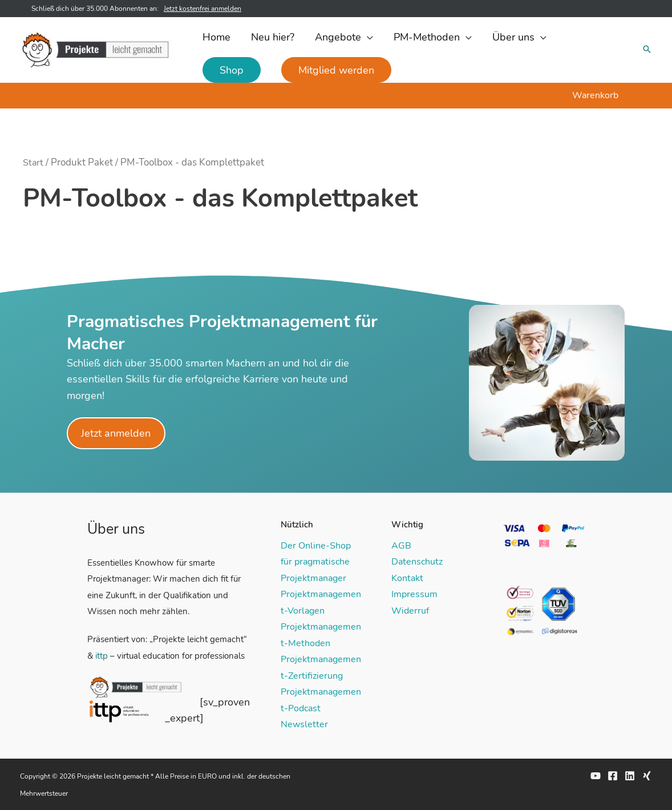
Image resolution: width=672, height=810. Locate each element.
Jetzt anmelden (116, 433)
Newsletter (304, 724)
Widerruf (410, 610)
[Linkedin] (630, 775)
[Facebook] (613, 775)
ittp (102, 656)
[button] (344, 37)
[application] (367, 37)
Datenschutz (417, 562)
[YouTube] (596, 775)
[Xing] (647, 775)
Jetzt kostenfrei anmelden (203, 9)
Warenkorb (595, 95)
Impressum (414, 594)
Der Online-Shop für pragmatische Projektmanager (316, 562)
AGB (401, 546)
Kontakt (407, 578)
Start (33, 162)
